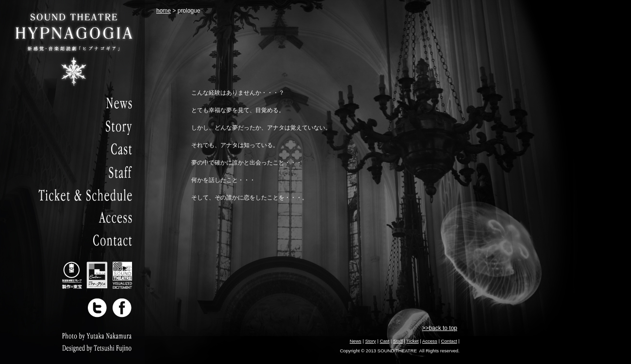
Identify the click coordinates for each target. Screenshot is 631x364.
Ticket (412, 341)
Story (370, 341)
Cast (384, 341)
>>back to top (440, 328)
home (164, 11)
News (355, 341)
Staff (398, 341)
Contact (449, 341)
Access (430, 341)
